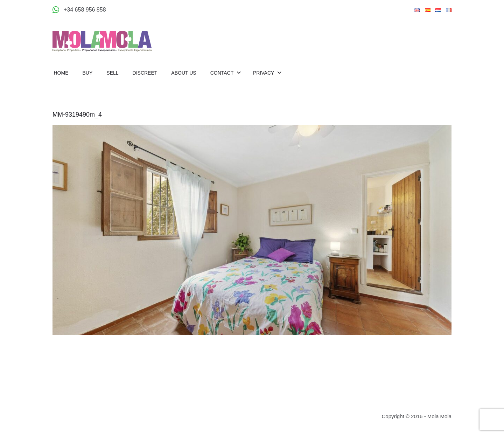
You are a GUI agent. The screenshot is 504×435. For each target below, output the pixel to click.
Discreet (145, 73)
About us (184, 73)
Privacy (264, 73)
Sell (112, 73)
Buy (88, 73)
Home (61, 73)
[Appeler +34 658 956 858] (79, 10)
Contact (223, 73)
